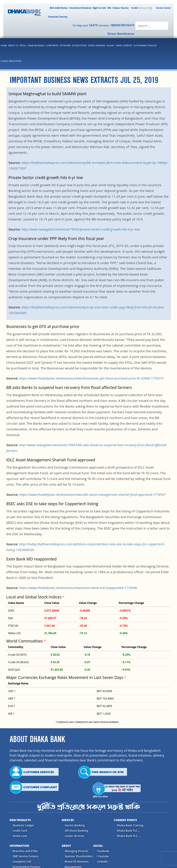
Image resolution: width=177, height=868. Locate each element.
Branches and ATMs (25, 851)
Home (4, 46)
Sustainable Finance (145, 46)
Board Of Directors (77, 862)
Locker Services (74, 836)
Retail (23, 46)
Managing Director (76, 851)
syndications (79, 46)
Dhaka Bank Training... (131, 825)
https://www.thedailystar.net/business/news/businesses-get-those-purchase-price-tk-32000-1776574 (91, 378)
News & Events (124, 46)
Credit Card (20, 831)
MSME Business (36, 46)
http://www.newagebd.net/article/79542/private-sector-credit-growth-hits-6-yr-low (80, 229)
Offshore (65, 46)
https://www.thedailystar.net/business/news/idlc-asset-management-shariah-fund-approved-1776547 (92, 494)
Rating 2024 (140, 8)
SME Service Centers (26, 856)
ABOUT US (13, 46)
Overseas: (116, 25)
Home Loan (20, 836)
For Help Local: (85, 25)
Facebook (103, 851)
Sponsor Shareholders (79, 856)
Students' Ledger (23, 825)
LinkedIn (102, 862)
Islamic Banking (75, 825)
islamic (111, 46)
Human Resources (11, 61)
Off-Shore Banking (76, 831)
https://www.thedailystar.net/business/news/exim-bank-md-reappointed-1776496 (78, 588)
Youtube (102, 856)
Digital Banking (97, 46)
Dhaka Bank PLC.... (129, 831)
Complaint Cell (22, 862)
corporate (52, 46)
